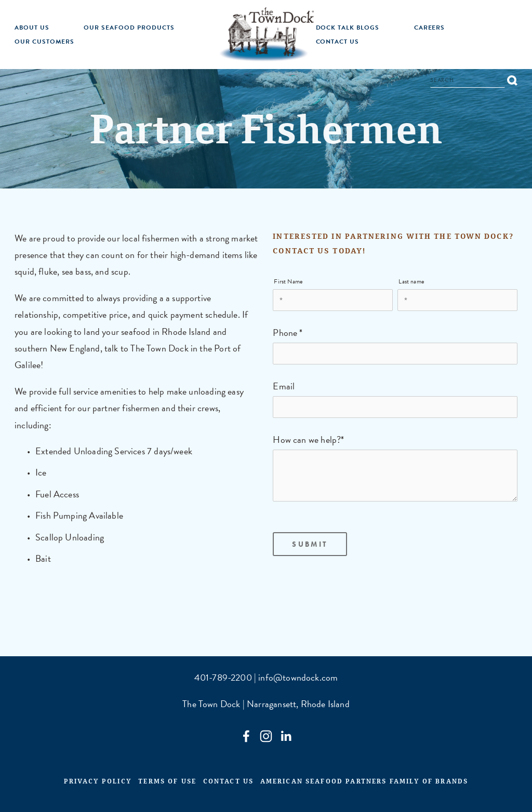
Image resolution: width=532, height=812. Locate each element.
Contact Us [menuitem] (229, 783)
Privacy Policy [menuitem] (98, 783)
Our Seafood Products (129, 28)
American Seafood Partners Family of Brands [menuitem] (364, 783)
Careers (430, 28)
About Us (32, 28)
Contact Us (338, 42)
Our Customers (44, 42)
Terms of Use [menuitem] (167, 783)
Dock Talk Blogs (348, 28)
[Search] (468, 82)
